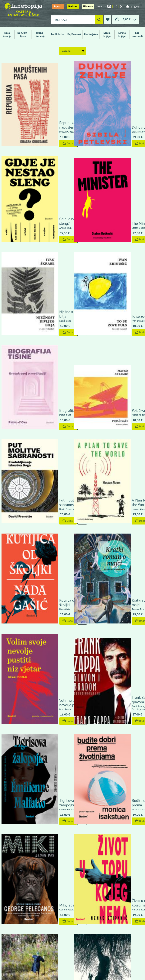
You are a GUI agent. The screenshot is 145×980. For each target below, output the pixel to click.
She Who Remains (45, 575)
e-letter (104, 6)
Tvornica (110, 677)
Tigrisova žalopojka (47, 426)
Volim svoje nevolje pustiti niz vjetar (47, 373)
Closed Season (115, 526)
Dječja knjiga (107, 34)
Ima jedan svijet (44, 725)
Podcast (73, 6)
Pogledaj (39, 591)
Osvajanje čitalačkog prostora (120, 772)
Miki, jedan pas (43, 477)
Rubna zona (113, 575)
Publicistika (57, 34)
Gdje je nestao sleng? (48, 130)
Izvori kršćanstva (44, 774)
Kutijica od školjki (45, 324)
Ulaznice (88, 6)
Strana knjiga (122, 34)
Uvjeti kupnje (104, 848)
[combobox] (73, 20)
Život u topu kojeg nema (123, 477)
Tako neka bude (116, 725)
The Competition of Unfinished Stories (46, 524)
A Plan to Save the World (123, 274)
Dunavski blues (116, 626)
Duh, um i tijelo (23, 34)
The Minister (113, 130)
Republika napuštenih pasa (48, 78)
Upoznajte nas (105, 866)
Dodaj (40, 97)
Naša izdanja (7, 34)
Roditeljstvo (91, 34)
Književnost (74, 34)
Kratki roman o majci (120, 324)
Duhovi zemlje (115, 81)
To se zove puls (115, 177)
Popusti (58, 6)
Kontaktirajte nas (130, 866)
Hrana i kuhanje (40, 34)
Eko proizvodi (137, 34)
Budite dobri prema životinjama (119, 424)
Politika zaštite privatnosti (112, 852)
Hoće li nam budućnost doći (49, 623)
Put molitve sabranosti (49, 274)
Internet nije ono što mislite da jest (47, 675)
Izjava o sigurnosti (107, 843)
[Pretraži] (99, 20)
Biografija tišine (44, 225)
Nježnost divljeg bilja (48, 177)
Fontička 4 (11, 921)
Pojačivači (111, 225)
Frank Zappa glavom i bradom (121, 373)
